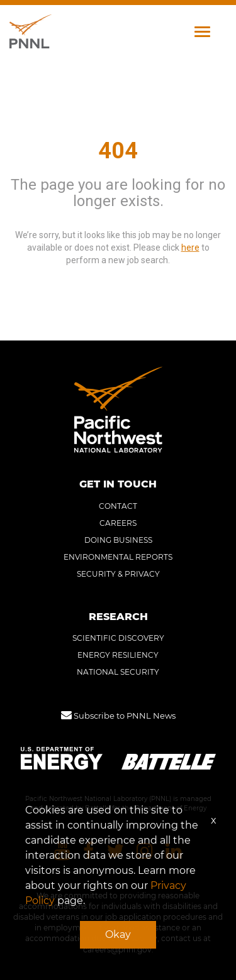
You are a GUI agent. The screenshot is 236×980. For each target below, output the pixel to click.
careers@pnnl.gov (117, 950)
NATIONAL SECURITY (118, 672)
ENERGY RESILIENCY (118, 655)
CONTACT (118, 506)
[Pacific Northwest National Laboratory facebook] (88, 852)
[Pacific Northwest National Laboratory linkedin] (174, 852)
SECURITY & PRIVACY (118, 574)
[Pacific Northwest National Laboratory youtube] (62, 852)
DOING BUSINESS (118, 540)
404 (118, 151)
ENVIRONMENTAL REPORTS (118, 557)
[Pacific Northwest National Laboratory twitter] (115, 852)
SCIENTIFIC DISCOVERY (118, 638)
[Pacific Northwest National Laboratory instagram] (145, 852)
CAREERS (118, 523)
